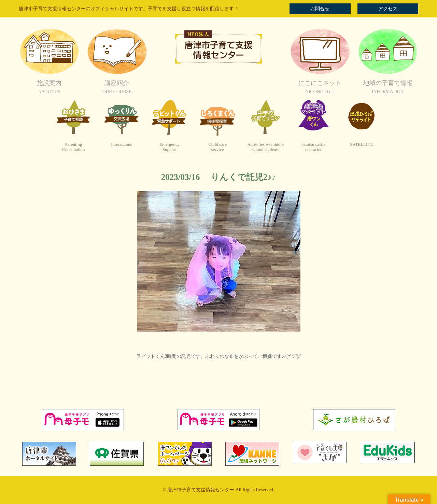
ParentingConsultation (73, 147)
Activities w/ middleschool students (266, 147)
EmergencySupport (170, 147)
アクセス (388, 9)
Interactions (121, 144)
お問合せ (320, 9)
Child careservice (217, 147)
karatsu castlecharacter (313, 147)
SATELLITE (361, 144)
